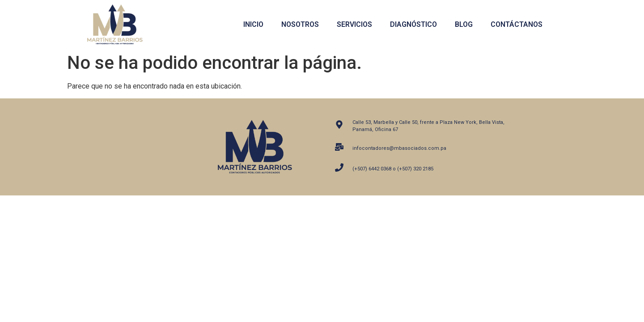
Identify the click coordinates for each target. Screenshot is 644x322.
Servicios (354, 24)
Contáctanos (517, 24)
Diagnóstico (413, 24)
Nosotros (300, 24)
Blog (464, 24)
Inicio (253, 24)
